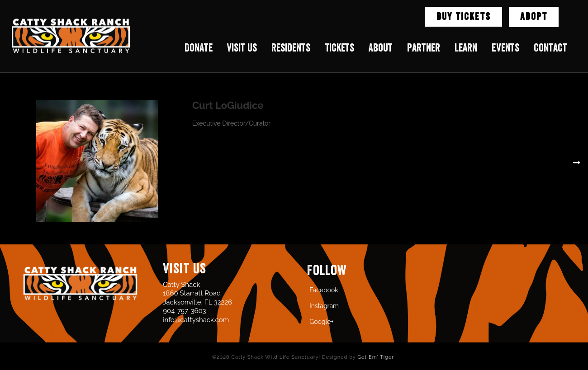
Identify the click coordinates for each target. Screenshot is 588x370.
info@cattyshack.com (196, 320)
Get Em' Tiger (376, 357)
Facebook (324, 290)
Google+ (321, 322)
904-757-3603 (184, 311)
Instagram (324, 306)
